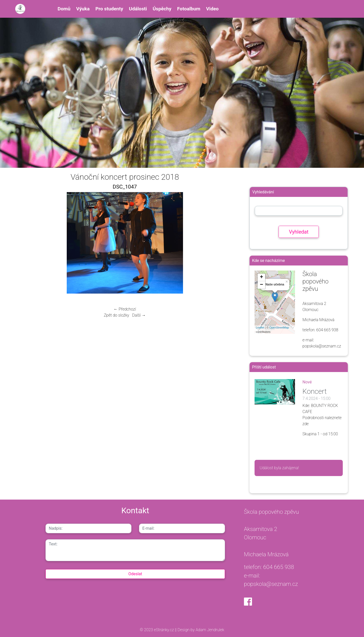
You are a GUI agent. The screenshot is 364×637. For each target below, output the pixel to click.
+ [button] (261, 277)
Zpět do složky (117, 315)
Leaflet (260, 327)
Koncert (315, 391)
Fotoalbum (189, 9)
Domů (64, 9)
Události (138, 9)
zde (306, 424)
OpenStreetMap (279, 327)
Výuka (83, 9)
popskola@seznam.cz (271, 584)
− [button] (261, 285)
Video (212, 9)
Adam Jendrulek (209, 630)
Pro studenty (109, 9)
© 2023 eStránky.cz (157, 630)
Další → (139, 315)
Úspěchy (162, 9)
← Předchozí (125, 309)
